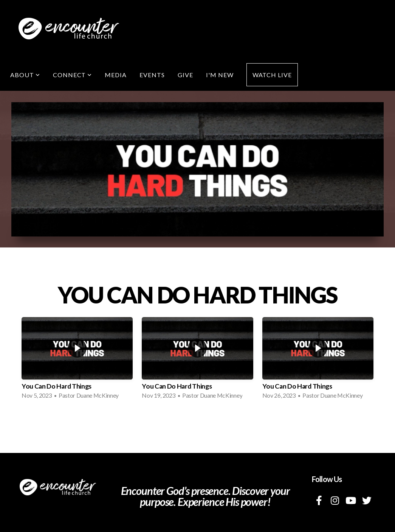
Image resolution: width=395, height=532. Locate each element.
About (25, 75)
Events (152, 75)
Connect (73, 75)
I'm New (220, 75)
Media (116, 75)
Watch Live (272, 75)
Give (185, 75)
